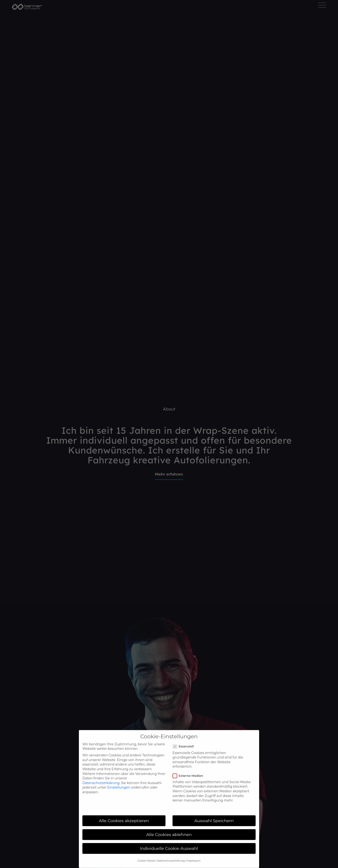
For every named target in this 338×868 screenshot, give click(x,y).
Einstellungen (119, 781)
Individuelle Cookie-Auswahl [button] (169, 842)
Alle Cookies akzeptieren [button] (124, 814)
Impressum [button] (193, 854)
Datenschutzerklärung (101, 777)
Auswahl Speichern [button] (214, 814)
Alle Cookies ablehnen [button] (169, 828)
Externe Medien (190, 769)
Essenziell (185, 740)
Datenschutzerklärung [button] (171, 854)
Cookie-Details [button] (146, 854)
